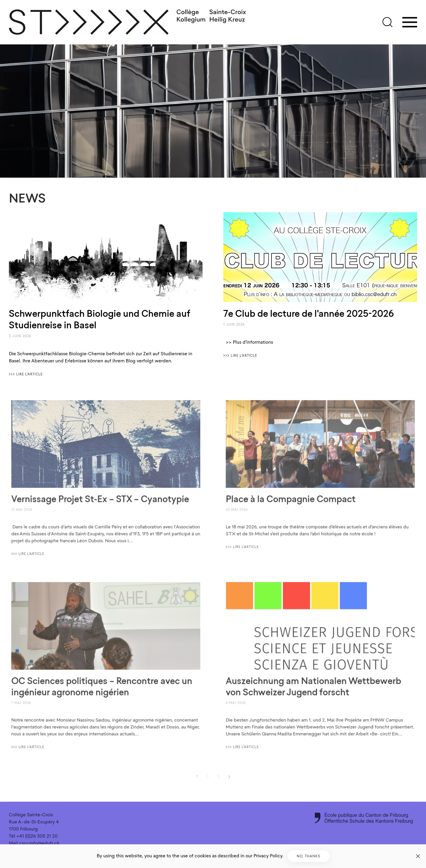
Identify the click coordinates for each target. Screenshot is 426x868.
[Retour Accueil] (128, 22)
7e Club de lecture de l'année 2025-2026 (309, 314)
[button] (388, 22)
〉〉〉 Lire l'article (26, 374)
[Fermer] (418, 856)
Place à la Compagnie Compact (293, 498)
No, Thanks (309, 856)
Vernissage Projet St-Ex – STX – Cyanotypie (100, 498)
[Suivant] (229, 777)
